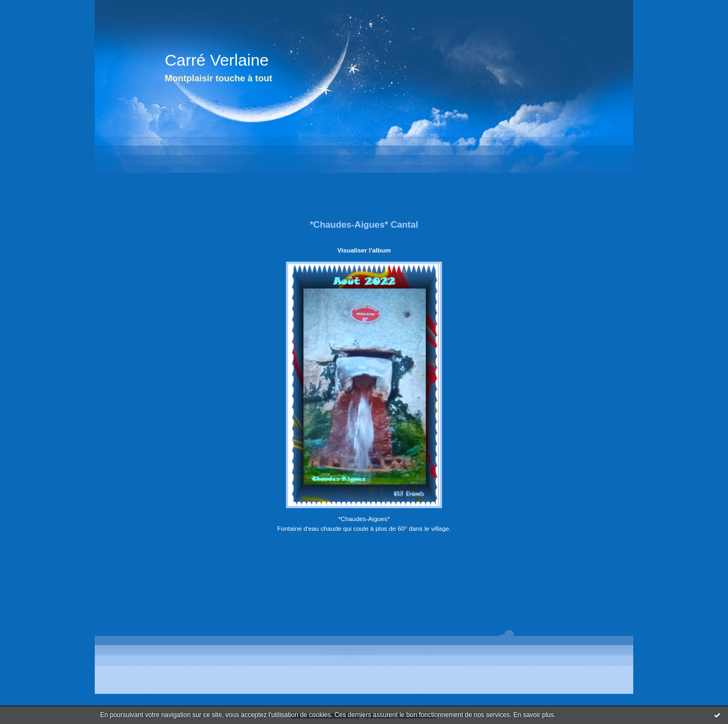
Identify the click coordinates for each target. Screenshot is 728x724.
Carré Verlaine (217, 60)
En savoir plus (533, 715)
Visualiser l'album (364, 250)
